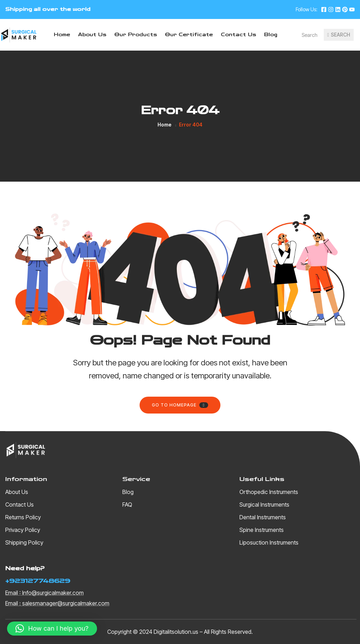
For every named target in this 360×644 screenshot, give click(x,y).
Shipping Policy (24, 542)
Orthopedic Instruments (269, 492)
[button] (52, 629)
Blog (271, 35)
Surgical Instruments (264, 505)
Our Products (136, 35)
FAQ (127, 505)
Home (62, 35)
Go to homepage (180, 405)
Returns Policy (23, 517)
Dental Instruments (263, 517)
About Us (92, 35)
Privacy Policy (23, 530)
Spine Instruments (262, 530)
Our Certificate (189, 35)
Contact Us (238, 35)
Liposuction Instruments (269, 542)
